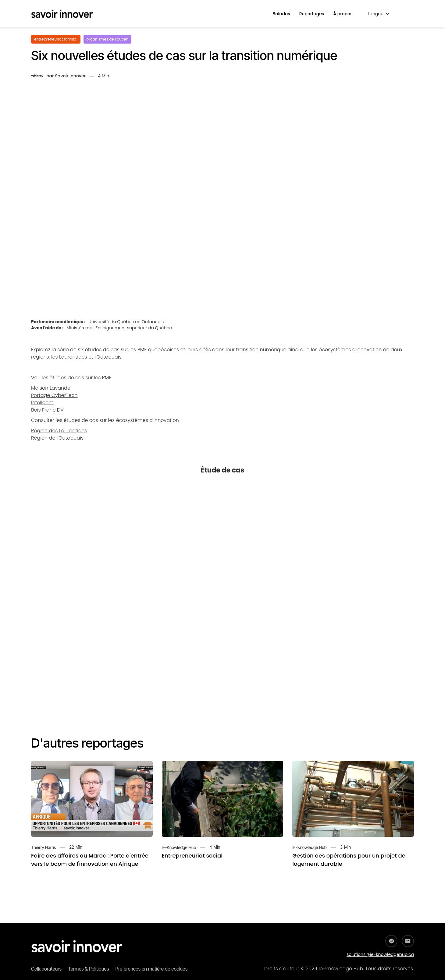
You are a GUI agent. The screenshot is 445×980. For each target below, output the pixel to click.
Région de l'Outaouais (57, 438)
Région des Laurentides (59, 431)
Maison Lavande (51, 388)
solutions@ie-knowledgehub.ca (380, 954)
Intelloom (42, 403)
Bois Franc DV (47, 410)
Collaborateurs (46, 969)
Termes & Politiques (88, 969)
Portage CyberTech (54, 395)
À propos (343, 14)
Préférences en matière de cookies (152, 969)
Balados (281, 14)
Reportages (312, 14)
